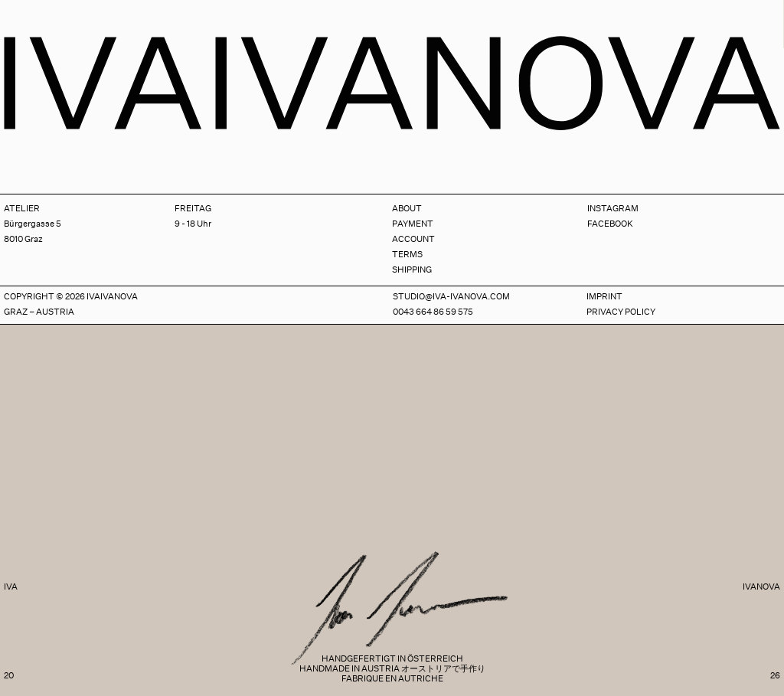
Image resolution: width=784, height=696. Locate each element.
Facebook (610, 224)
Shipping (412, 270)
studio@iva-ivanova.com (451, 297)
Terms (407, 255)
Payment (413, 224)
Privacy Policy (621, 312)
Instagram (613, 209)
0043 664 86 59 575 (433, 312)
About (407, 209)
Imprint (604, 297)
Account (413, 239)
